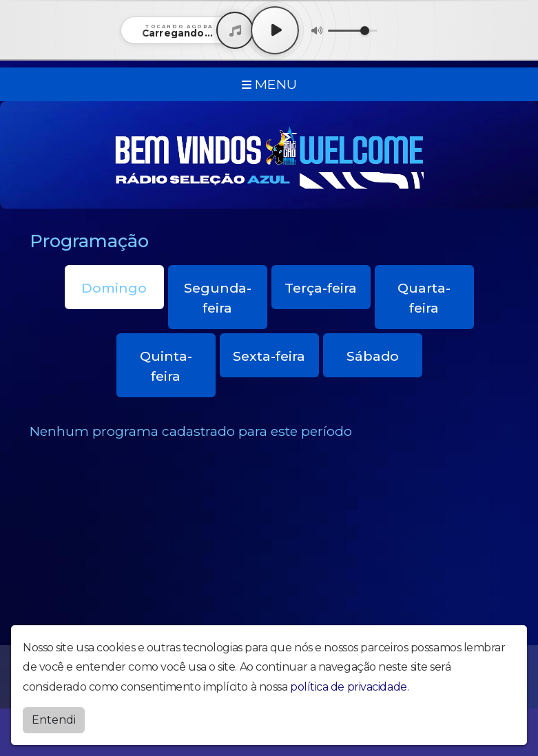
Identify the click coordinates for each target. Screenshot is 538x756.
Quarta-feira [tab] (424, 298)
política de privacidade (349, 683)
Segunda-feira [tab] (218, 298)
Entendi (54, 716)
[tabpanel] (269, 431)
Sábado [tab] (373, 356)
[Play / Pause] (275, 30)
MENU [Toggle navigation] (269, 84)
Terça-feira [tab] (321, 288)
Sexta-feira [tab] (269, 356)
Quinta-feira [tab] (166, 366)
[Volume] (353, 31)
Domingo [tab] (114, 288)
